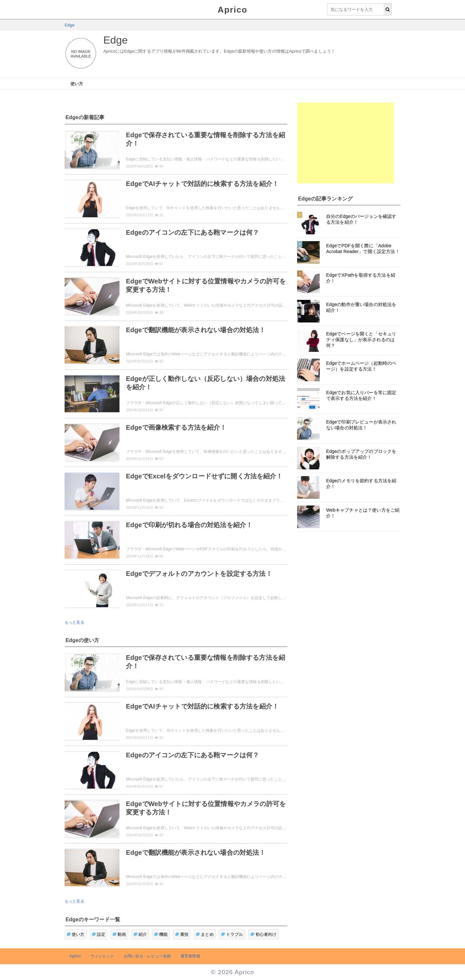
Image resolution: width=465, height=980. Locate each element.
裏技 (182, 934)
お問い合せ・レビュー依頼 (147, 956)
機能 (161, 934)
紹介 (140, 934)
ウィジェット (102, 956)
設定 (99, 934)
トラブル (232, 934)
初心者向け (263, 934)
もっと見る (74, 622)
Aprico (232, 10)
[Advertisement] (346, 143)
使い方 (77, 84)
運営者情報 (190, 956)
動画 (119, 934)
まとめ (205, 934)
